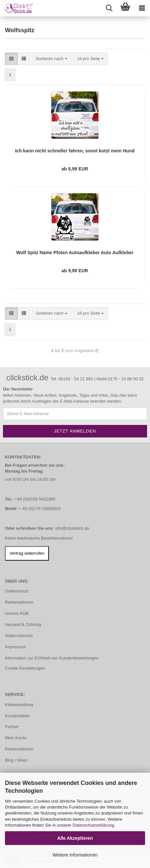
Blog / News (16, 760)
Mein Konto (16, 738)
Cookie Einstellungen (25, 668)
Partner (12, 727)
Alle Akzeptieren (75, 838)
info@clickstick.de (72, 528)
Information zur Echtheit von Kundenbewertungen (52, 658)
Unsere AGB (17, 613)
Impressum (15, 647)
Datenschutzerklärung (93, 825)
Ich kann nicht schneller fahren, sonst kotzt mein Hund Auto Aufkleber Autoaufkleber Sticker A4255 (75, 151)
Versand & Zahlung (23, 624)
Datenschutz (17, 591)
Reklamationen (19, 602)
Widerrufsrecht (19, 636)
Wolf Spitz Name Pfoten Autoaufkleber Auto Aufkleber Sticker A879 (75, 253)
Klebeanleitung (19, 705)
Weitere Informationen (75, 855)
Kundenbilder (18, 716)
